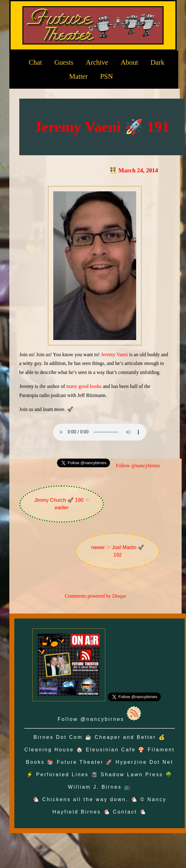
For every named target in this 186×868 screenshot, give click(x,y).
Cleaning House (49, 750)
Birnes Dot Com (58, 737)
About (129, 62)
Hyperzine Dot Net (144, 762)
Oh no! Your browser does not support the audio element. (100, 432)
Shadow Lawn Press (132, 775)
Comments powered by (95, 596)
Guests (64, 62)
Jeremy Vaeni (114, 355)
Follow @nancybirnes (138, 466)
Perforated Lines (62, 775)
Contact (125, 812)
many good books (84, 386)
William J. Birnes (95, 787)
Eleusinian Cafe (111, 750)
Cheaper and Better (125, 737)
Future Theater (80, 762)
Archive (97, 62)
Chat (35, 62)
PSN (106, 76)
